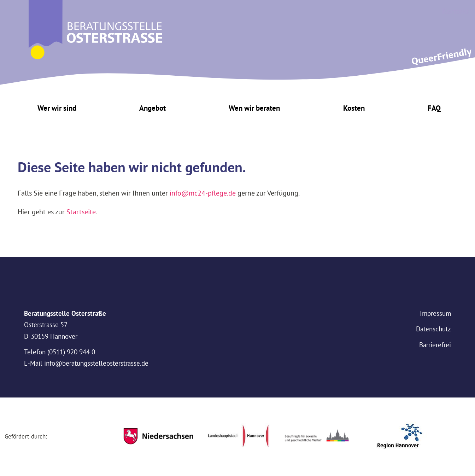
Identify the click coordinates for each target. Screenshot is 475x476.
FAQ (434, 108)
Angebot (153, 108)
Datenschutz (433, 329)
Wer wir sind (57, 108)
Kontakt (455, 11)
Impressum (435, 313)
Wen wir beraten (254, 108)
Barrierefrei (435, 345)
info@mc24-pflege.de (203, 193)
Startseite (81, 212)
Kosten (354, 108)
